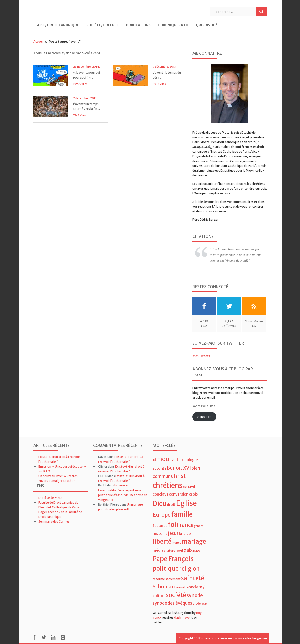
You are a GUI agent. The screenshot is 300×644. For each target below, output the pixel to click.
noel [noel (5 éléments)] (179, 550)
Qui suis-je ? (206, 25)
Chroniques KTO (173, 25)
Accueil (38, 41)
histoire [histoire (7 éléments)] (160, 533)
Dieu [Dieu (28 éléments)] (160, 503)
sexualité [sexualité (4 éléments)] (182, 587)
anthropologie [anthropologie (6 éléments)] (185, 460)
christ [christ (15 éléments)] (178, 476)
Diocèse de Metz (50, 498)
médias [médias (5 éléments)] (159, 550)
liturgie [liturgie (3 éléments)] (177, 543)
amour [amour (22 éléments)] (162, 459)
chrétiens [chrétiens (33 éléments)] (167, 485)
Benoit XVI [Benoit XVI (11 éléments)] (179, 468)
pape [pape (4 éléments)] (197, 550)
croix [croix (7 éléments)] (194, 494)
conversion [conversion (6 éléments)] (179, 494)
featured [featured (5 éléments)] (160, 526)
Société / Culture (102, 25)
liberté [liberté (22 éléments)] (162, 542)
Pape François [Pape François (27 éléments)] (173, 559)
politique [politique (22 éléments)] (166, 569)
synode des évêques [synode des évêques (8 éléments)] (172, 603)
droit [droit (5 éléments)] (171, 505)
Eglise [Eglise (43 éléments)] (186, 503)
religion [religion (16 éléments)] (189, 569)
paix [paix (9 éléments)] (188, 550)
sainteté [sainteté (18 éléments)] (193, 578)
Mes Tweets (201, 356)
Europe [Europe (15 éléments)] (162, 515)
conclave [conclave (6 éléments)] (161, 494)
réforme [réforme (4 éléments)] (159, 579)
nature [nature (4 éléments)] (170, 550)
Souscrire (204, 417)
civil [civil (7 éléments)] (191, 486)
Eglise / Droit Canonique (56, 25)
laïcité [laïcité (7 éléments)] (185, 533)
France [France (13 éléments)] (185, 525)
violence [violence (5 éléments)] (200, 603)
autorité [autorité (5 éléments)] (159, 468)
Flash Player (182, 618)
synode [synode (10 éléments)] (195, 596)
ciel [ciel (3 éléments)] (185, 487)
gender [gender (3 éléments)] (198, 526)
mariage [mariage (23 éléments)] (194, 542)
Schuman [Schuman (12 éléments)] (164, 586)
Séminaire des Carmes (54, 522)
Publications (138, 25)
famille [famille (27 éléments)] (182, 514)
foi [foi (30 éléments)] (172, 524)
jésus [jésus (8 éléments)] (173, 533)
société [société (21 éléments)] (176, 595)
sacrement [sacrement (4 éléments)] (173, 579)
